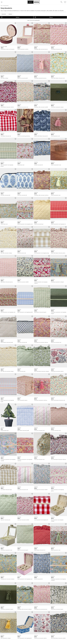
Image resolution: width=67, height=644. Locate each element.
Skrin (2, 6)
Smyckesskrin (6, 6)
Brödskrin (10, 14)
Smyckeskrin (4, 14)
